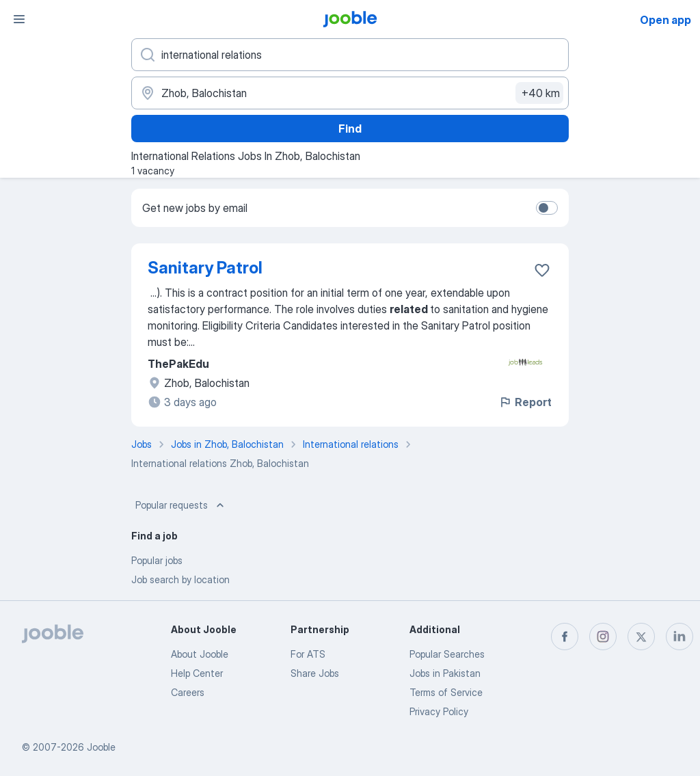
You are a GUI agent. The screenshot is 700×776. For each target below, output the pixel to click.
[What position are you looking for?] (350, 55)
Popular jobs (157, 560)
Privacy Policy (439, 711)
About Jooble (200, 654)
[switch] (547, 208)
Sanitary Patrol (205, 268)
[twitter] (641, 637)
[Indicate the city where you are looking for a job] (350, 93)
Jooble (101, 747)
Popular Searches (447, 654)
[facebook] (565, 637)
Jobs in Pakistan (445, 673)
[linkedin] (679, 637)
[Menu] (19, 19)
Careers (188, 692)
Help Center (197, 673)
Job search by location (180, 579)
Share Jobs (315, 673)
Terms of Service (446, 692)
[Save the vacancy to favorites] (542, 270)
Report (525, 402)
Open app (665, 20)
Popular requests (181, 505)
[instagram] (603, 637)
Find (350, 129)
